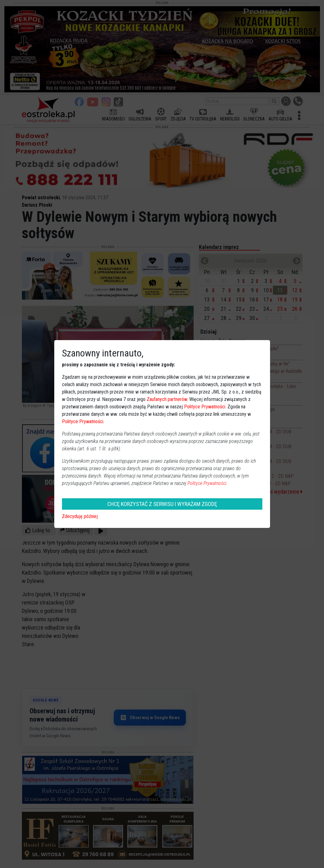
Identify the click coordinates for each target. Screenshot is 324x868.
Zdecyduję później (80, 516)
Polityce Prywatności (205, 407)
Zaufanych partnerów (167, 399)
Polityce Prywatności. (207, 483)
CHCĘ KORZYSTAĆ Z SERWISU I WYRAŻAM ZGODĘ (162, 504)
